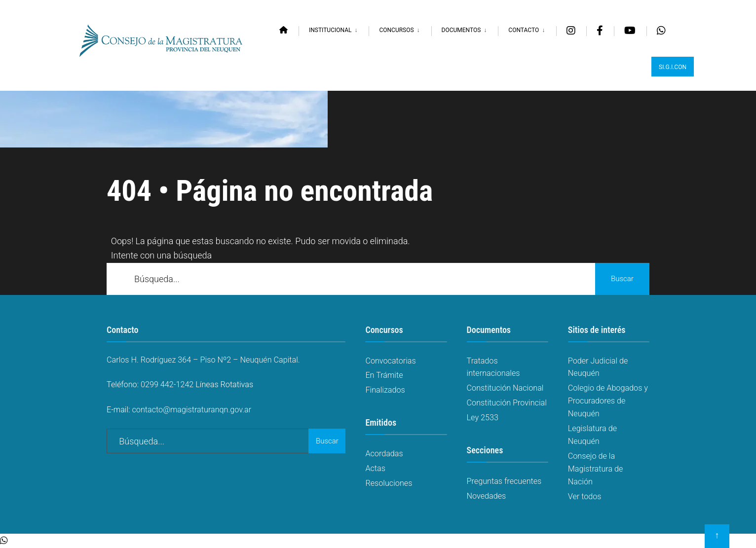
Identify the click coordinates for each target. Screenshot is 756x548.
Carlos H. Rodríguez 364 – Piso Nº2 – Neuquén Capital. (203, 360)
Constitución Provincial (507, 403)
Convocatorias (390, 361)
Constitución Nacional (505, 388)
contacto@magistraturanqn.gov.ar (192, 410)
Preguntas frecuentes (504, 481)
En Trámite (384, 375)
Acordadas (384, 454)
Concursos (396, 30)
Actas (375, 468)
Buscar (622, 279)
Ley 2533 (483, 418)
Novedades (487, 496)
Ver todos (585, 496)
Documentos (461, 30)
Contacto (524, 30)
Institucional (330, 30)
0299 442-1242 (167, 384)
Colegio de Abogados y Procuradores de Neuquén (608, 401)
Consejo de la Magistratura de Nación (596, 469)
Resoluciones (389, 483)
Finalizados (385, 390)
